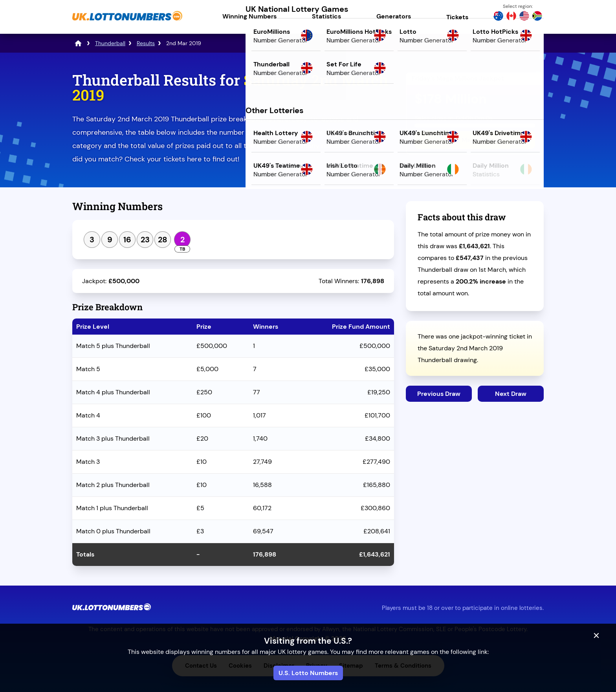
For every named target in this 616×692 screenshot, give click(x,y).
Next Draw (511, 394)
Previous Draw (439, 394)
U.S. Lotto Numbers (308, 673)
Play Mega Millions (475, 140)
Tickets (457, 17)
